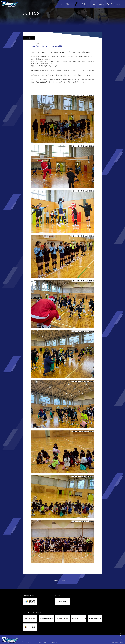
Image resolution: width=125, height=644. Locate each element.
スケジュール (101, 4)
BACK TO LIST (60, 581)
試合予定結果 (68, 4)
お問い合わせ (53, 642)
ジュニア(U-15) (118, 4)
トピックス (76, 4)
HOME (62, 4)
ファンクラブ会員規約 (41, 642)
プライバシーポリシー (27, 642)
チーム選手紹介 (84, 4)
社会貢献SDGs (109, 4)
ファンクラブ (92, 4)
